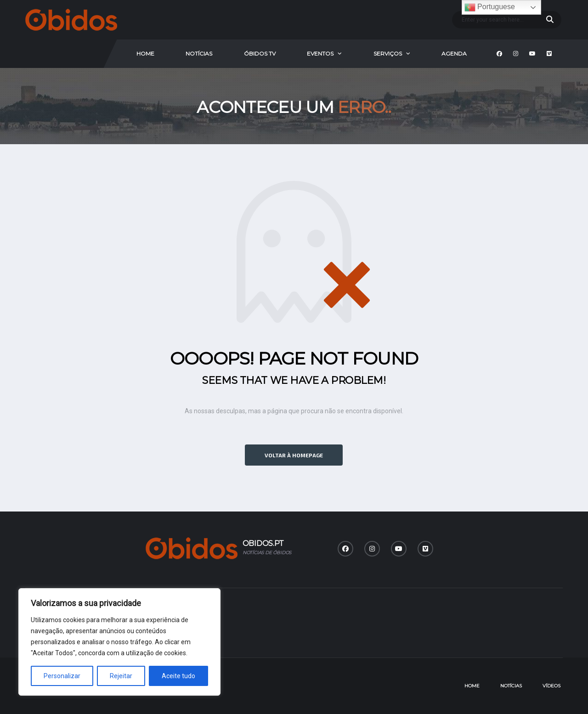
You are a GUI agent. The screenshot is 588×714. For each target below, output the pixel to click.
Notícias (199, 53)
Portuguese (490, 7)
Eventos (320, 53)
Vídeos (551, 686)
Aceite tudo (178, 676)
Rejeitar (121, 676)
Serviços (388, 53)
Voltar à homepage (294, 455)
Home (145, 53)
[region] (119, 642)
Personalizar (62, 676)
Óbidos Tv (260, 53)
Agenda (454, 53)
